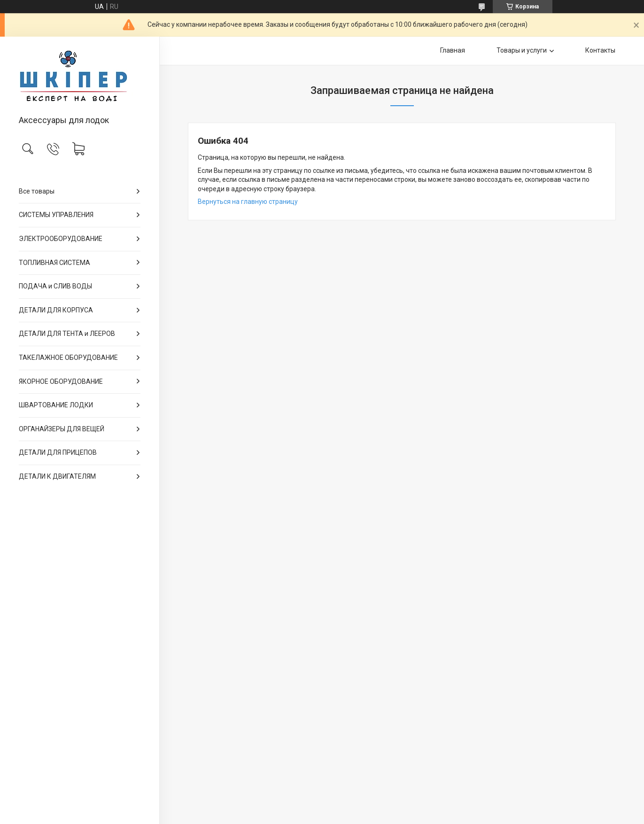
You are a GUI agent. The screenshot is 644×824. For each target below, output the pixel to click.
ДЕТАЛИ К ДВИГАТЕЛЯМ (57, 476)
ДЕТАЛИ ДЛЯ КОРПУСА (56, 310)
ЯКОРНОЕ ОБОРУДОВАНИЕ (61, 381)
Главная (453, 50)
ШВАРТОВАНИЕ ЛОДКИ (56, 405)
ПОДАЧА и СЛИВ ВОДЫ (55, 286)
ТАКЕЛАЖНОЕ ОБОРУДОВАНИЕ (68, 358)
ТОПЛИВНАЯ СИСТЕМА (54, 263)
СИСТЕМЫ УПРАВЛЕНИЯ (56, 215)
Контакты (600, 50)
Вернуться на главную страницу (248, 202)
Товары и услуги (522, 50)
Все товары (37, 191)
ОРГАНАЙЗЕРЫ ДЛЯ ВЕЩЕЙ (62, 429)
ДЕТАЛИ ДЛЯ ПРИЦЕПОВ (58, 452)
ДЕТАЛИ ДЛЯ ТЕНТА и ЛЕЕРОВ (67, 334)
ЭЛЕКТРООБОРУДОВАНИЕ (61, 239)
